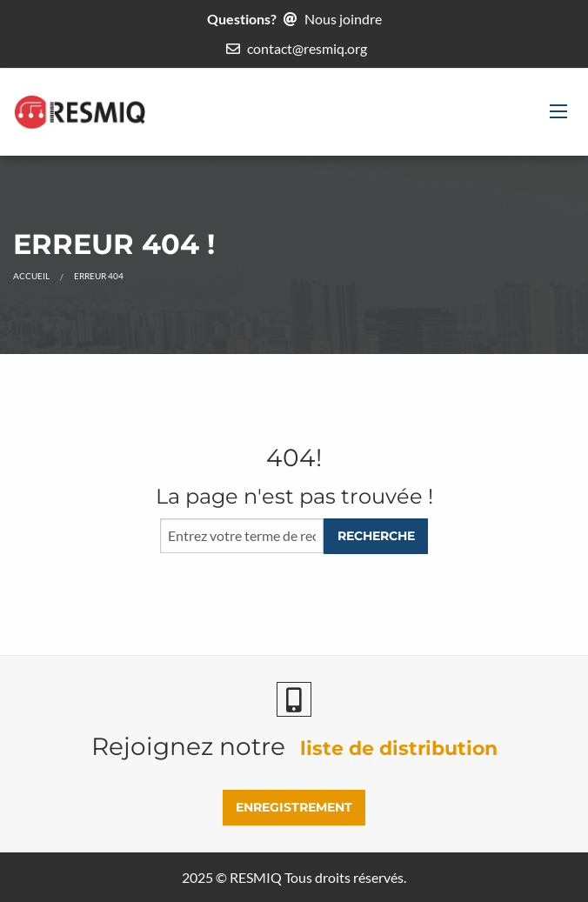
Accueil (31, 276)
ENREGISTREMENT (294, 807)
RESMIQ (256, 877)
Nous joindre (343, 19)
